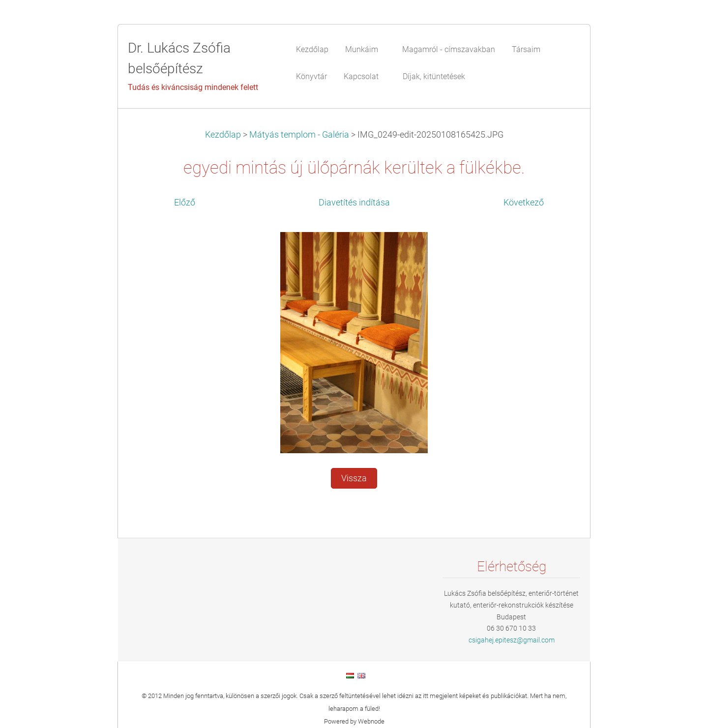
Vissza (354, 478)
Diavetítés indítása (354, 203)
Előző (185, 203)
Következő (524, 203)
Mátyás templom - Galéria (299, 135)
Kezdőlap (223, 135)
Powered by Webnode (354, 721)
